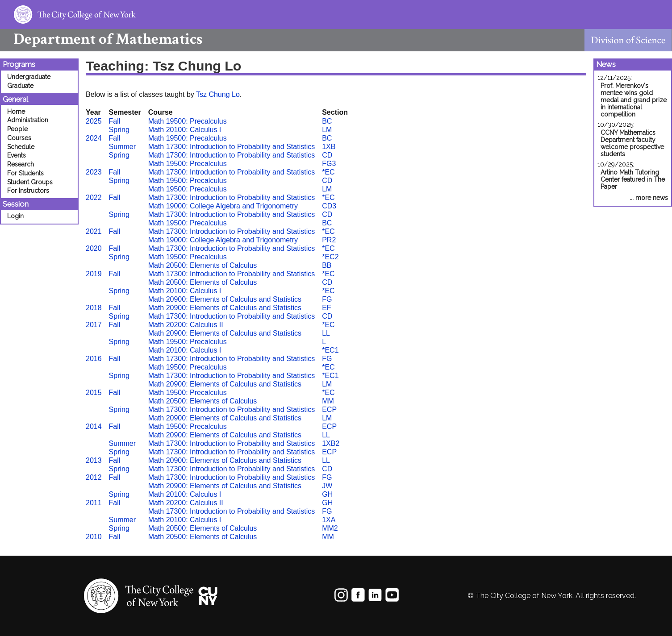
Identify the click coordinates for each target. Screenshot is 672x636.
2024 (94, 138)
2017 (94, 325)
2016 (94, 359)
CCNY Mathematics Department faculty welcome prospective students (632, 143)
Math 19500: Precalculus (188, 121)
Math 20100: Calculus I (185, 130)
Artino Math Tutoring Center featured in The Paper (633, 179)
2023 (94, 172)
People (17, 129)
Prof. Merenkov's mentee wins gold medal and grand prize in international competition (634, 100)
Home (16, 112)
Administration (28, 120)
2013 (94, 460)
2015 (94, 393)
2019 (94, 274)
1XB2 (331, 443)
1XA (329, 520)
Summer (122, 147)
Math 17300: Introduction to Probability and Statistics (232, 147)
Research (21, 164)
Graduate (20, 86)
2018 (94, 308)
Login (15, 216)
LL (326, 333)
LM (327, 130)
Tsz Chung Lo (218, 94)
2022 (94, 197)
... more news (649, 198)
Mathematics (101, 39)
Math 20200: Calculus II (186, 325)
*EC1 (330, 350)
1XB (329, 147)
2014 (94, 426)
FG (327, 299)
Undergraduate (29, 77)
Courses (19, 138)
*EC (328, 172)
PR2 (329, 240)
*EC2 (330, 257)
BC (327, 121)
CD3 (329, 206)
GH (327, 494)
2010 (94, 537)
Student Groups (30, 182)
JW (327, 486)
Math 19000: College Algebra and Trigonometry (223, 206)
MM (328, 401)
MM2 (330, 528)
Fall (115, 121)
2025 (94, 121)
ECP (329, 409)
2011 (94, 503)
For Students (25, 173)
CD (327, 155)
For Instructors (28, 191)
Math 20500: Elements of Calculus (203, 265)
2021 (94, 231)
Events (17, 155)
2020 (94, 248)
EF (326, 308)
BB (327, 265)
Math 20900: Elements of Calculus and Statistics (225, 299)
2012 (94, 477)
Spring (119, 130)
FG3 (329, 164)
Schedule (21, 147)
